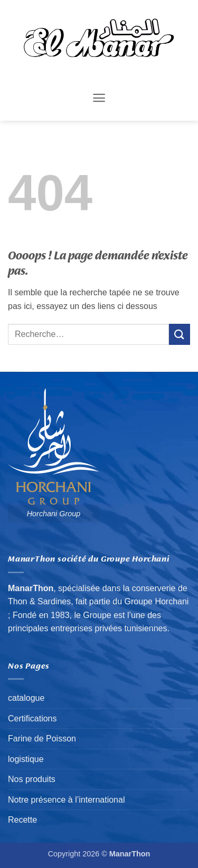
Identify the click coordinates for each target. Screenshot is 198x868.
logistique (26, 759)
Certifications (32, 718)
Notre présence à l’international (66, 800)
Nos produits (32, 779)
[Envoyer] (180, 334)
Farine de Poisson (42, 739)
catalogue (26, 698)
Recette (22, 820)
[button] (99, 98)
